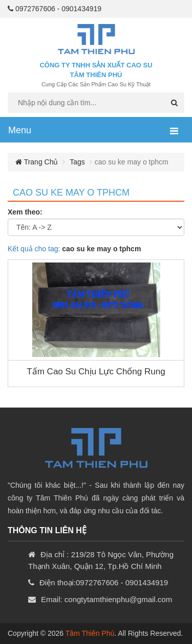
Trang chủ (37, 162)
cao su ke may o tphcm (71, 193)
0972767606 (35, 9)
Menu (20, 130)
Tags (77, 162)
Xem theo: (25, 212)
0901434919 (81, 9)
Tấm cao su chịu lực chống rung (96, 372)
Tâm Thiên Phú (90, 633)
